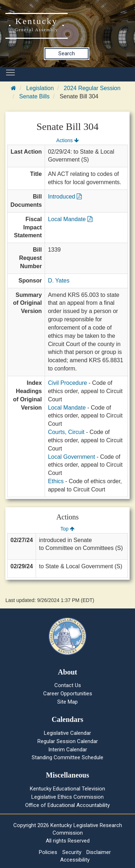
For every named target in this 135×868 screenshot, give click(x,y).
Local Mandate (70, 219)
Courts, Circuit (66, 432)
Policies (48, 852)
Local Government (71, 457)
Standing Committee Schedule (67, 757)
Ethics (56, 481)
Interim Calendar (68, 750)
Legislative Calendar (67, 733)
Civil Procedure (67, 383)
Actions (67, 140)
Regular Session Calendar (68, 741)
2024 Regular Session (92, 88)
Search (67, 53)
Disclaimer (99, 852)
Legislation (40, 88)
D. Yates (59, 281)
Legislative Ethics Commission (67, 797)
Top (67, 529)
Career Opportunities (68, 694)
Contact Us (68, 685)
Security (72, 852)
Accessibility (75, 860)
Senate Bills (34, 96)
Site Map (67, 702)
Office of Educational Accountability (67, 805)
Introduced (65, 197)
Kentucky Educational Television (67, 789)
